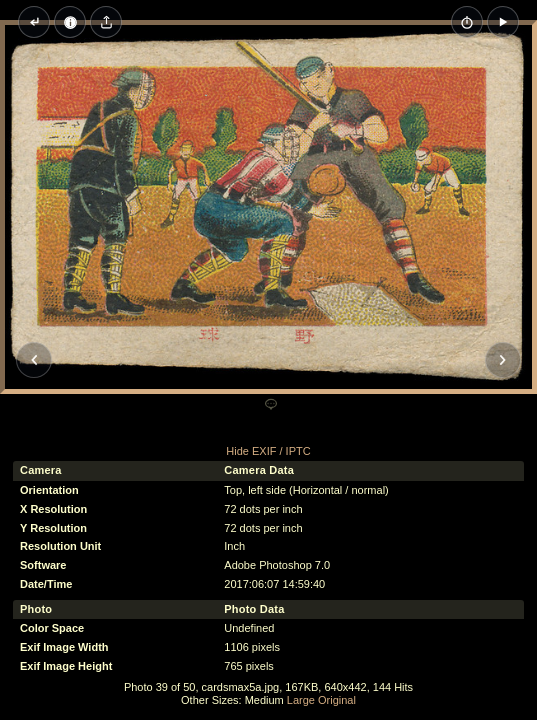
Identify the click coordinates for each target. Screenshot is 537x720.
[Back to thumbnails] (34, 22)
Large (301, 700)
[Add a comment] (271, 405)
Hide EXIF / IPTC (268, 451)
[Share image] (106, 22)
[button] (503, 22)
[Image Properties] (70, 22)
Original (337, 700)
